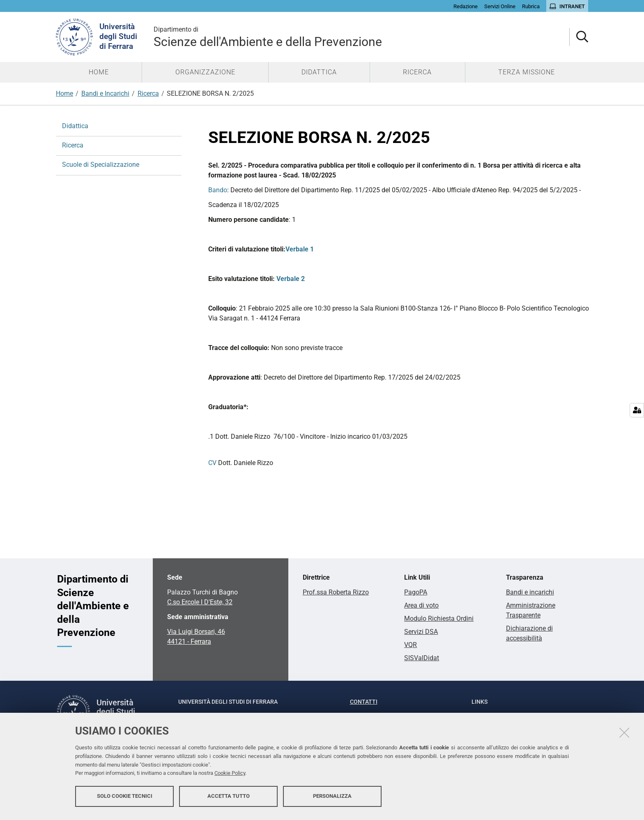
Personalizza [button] (332, 798)
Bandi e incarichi (530, 592)
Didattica (75, 126)
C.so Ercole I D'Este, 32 (200, 602)
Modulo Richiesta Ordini (439, 618)
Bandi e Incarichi (105, 93)
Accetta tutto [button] (229, 798)
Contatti (364, 702)
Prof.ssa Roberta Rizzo (336, 592)
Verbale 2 (291, 279)
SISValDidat (422, 658)
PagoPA (416, 592)
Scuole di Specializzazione (101, 165)
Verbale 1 (300, 249)
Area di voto (421, 605)
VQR (411, 645)
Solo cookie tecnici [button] (125, 798)
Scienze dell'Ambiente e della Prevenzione (268, 37)
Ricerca (148, 93)
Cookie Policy (230, 776)
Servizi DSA (421, 632)
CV (212, 463)
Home (64, 93)
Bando (218, 190)
